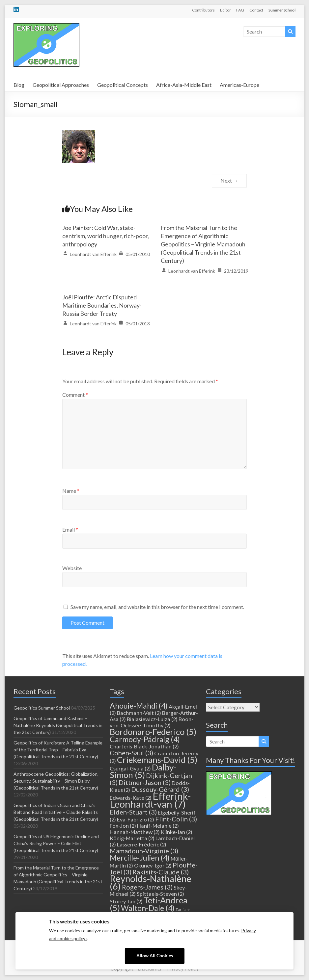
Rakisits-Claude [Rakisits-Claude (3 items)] (161, 872)
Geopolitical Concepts (123, 85)
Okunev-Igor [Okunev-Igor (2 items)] (153, 865)
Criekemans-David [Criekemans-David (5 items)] (157, 760)
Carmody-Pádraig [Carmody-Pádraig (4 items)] (145, 739)
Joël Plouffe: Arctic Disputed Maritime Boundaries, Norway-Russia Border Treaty (102, 305)
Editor (225, 10)
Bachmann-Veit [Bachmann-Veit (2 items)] (139, 713)
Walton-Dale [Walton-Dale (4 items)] (148, 908)
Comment (75, 395)
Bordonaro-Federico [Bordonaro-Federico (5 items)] (153, 732)
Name (71, 491)
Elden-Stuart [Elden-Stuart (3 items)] (133, 812)
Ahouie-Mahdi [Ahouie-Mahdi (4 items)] (139, 706)
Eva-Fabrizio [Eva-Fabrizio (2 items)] (136, 819)
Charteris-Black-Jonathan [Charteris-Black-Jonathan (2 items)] (144, 746)
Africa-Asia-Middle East (184, 85)
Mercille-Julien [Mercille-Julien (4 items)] (140, 858)
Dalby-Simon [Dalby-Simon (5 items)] (143, 771)
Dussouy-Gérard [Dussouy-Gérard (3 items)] (160, 789)
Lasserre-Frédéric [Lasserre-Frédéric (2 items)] (142, 844)
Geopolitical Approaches (61, 85)
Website (72, 568)
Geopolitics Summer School (42, 708)
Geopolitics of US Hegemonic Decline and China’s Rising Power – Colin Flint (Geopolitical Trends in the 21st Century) (56, 843)
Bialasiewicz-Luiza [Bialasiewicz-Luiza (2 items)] (152, 719)
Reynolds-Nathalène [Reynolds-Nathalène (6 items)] (151, 882)
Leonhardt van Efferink (93, 254)
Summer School (282, 10)
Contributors (203, 10)
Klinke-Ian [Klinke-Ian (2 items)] (177, 832)
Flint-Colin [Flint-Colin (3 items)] (176, 819)
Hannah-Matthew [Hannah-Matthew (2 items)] (135, 832)
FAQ (240, 10)
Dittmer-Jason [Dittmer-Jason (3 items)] (145, 782)
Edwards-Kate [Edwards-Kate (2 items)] (131, 798)
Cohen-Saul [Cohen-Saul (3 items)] (131, 753)
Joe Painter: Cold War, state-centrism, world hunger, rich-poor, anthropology (106, 236)
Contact (256, 10)
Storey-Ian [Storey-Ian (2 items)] (126, 901)
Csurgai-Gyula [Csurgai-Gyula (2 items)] (130, 768)
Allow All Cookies (155, 956)
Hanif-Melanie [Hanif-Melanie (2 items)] (158, 826)
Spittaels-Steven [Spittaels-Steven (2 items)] (160, 894)
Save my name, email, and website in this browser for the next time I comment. (157, 607)
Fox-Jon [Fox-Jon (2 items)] (123, 826)
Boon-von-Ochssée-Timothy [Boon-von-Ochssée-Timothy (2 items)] (152, 722)
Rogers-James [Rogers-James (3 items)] (147, 887)
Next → (229, 180)
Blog (19, 85)
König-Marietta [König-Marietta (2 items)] (132, 838)
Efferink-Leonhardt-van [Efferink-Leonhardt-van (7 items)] (150, 800)
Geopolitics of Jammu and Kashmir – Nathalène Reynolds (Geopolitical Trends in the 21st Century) (58, 725)
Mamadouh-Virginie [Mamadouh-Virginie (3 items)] (144, 851)
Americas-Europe (239, 85)
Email (70, 529)
